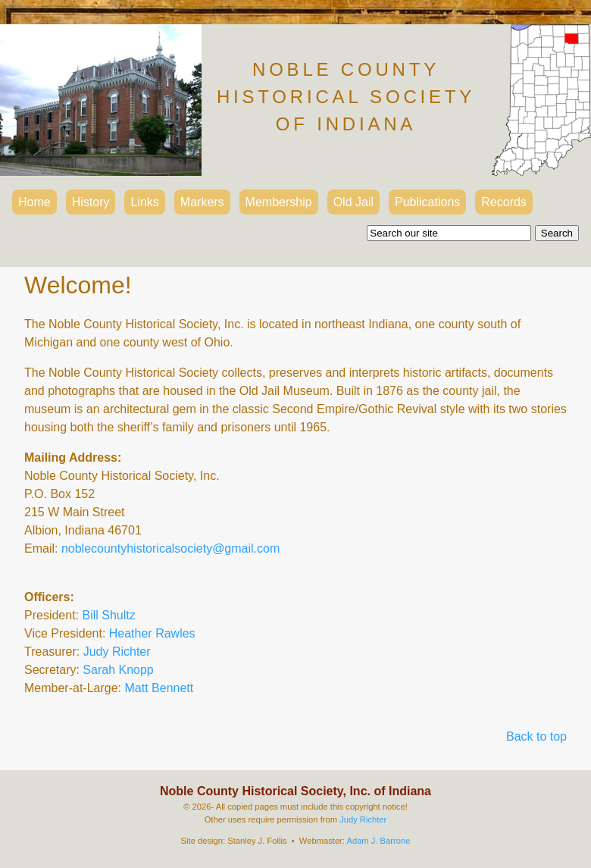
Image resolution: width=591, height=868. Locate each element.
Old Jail (353, 202)
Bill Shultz (108, 615)
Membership (279, 202)
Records (504, 202)
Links (144, 202)
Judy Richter (117, 652)
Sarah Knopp (118, 670)
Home (34, 202)
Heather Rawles (152, 633)
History (91, 202)
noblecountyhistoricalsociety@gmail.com (170, 548)
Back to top (536, 736)
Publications (427, 202)
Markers (202, 202)
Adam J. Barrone (378, 841)
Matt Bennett (159, 688)
